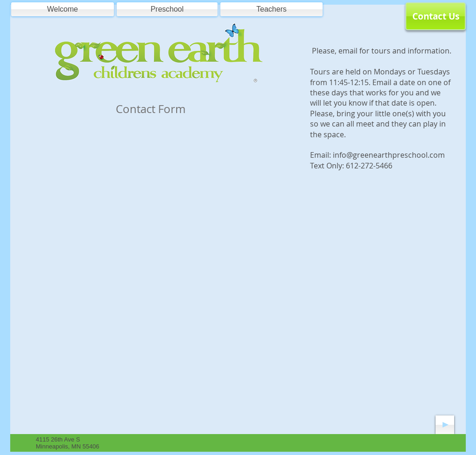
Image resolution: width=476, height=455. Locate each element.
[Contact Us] (436, 16)
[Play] (445, 425)
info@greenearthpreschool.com (389, 155)
